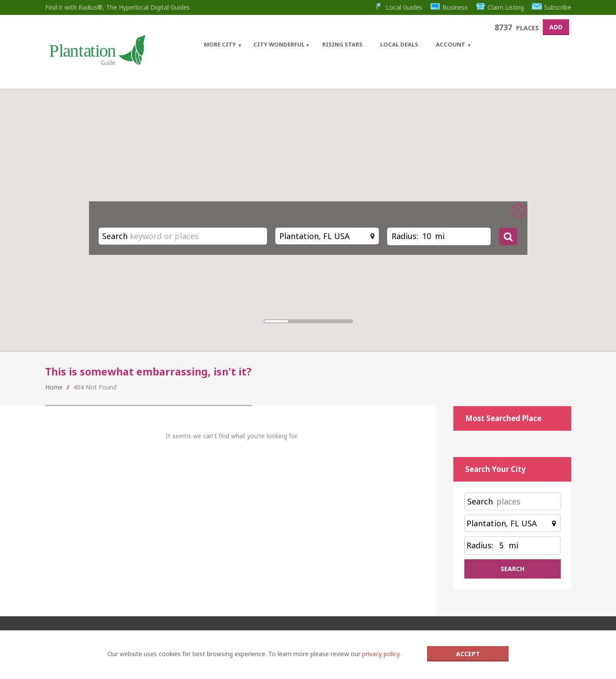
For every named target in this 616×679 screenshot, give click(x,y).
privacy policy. (381, 654)
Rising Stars (342, 44)
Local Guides (398, 7)
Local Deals (399, 44)
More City (220, 44)
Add (556, 27)
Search (115, 236)
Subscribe (552, 7)
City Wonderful (279, 44)
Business (449, 7)
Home (54, 387)
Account (450, 44)
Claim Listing (500, 7)
